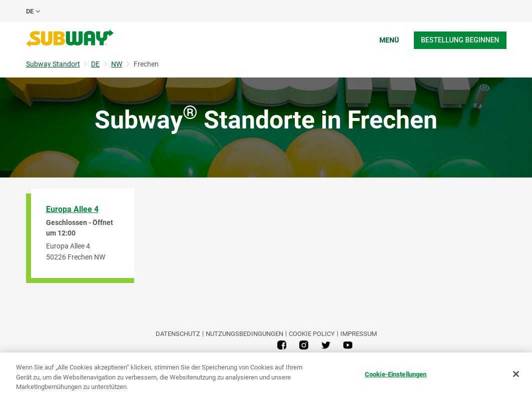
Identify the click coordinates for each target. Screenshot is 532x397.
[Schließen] (516, 374)
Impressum (359, 334)
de (30, 11)
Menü (389, 40)
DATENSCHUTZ (178, 334)
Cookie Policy (312, 334)
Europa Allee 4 (72, 209)
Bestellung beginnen (460, 40)
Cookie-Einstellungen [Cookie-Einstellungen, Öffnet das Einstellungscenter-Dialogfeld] (396, 374)
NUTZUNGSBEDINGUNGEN (244, 334)
